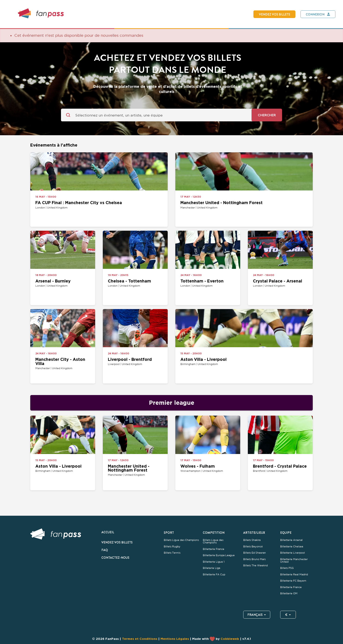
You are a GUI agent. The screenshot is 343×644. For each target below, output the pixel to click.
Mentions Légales (175, 638)
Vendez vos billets (275, 14)
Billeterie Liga (211, 568)
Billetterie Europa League (219, 555)
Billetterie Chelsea (292, 547)
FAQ (105, 550)
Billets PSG (287, 568)
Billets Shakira (252, 540)
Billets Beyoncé (253, 547)
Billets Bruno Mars (254, 559)
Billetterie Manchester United (294, 561)
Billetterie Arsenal (291, 540)
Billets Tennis (172, 553)
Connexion (315, 14)
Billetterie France (214, 549)
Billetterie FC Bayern (293, 581)
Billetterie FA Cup (214, 575)
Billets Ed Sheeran (255, 553)
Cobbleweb (230, 638)
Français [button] (257, 615)
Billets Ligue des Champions (181, 540)
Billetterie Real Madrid (294, 575)
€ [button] (288, 615)
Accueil (108, 532)
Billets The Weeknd (255, 566)
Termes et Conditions (140, 638)
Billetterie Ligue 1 (214, 562)
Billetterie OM (289, 593)
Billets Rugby (172, 547)
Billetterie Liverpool (293, 553)
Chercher (267, 115)
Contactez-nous (115, 558)
